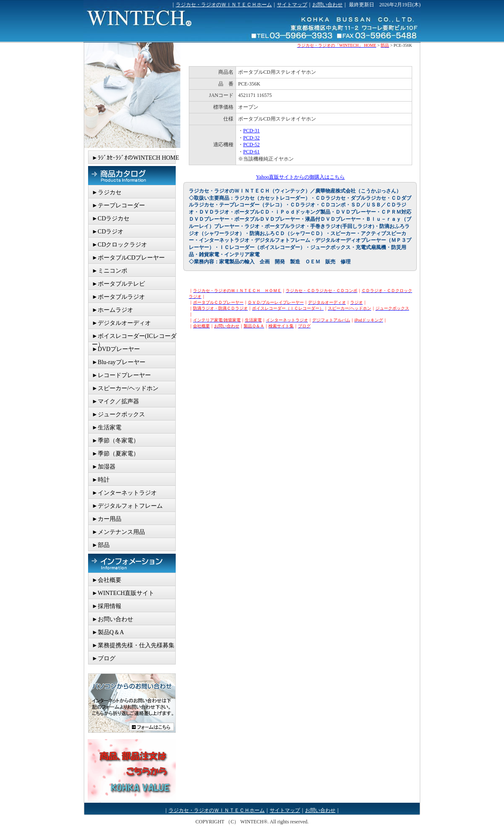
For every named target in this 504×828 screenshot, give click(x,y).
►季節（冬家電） (115, 441)
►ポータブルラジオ (118, 297)
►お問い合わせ (113, 619)
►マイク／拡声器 (115, 401)
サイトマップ (292, 5)
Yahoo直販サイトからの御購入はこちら (301, 177)
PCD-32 (251, 138)
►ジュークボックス (118, 414)
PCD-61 (251, 152)
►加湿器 (104, 467)
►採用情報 (107, 606)
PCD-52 (251, 145)
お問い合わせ (327, 5)
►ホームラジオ (113, 310)
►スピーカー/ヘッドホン (125, 388)
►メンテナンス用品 (118, 532)
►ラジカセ (107, 192)
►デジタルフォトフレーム (127, 506)
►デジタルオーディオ (121, 323)
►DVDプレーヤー (116, 349)
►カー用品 (107, 519)
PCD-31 (251, 131)
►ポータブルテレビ (118, 284)
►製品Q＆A (108, 632)
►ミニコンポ (110, 271)
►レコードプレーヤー (121, 375)
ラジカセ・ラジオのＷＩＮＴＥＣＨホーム (224, 5)
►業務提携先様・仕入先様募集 (133, 645)
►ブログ (104, 658)
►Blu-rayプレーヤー (119, 362)
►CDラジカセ (111, 218)
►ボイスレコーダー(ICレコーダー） (134, 338)
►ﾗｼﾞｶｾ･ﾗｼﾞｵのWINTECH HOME (135, 158)
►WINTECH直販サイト (123, 593)
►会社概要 (107, 580)
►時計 (101, 480)
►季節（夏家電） (115, 454)
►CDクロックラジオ (119, 245)
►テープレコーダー (118, 205)
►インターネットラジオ (124, 493)
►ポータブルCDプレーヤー (128, 258)
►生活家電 (107, 427)
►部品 (101, 545)
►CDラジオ (108, 232)
